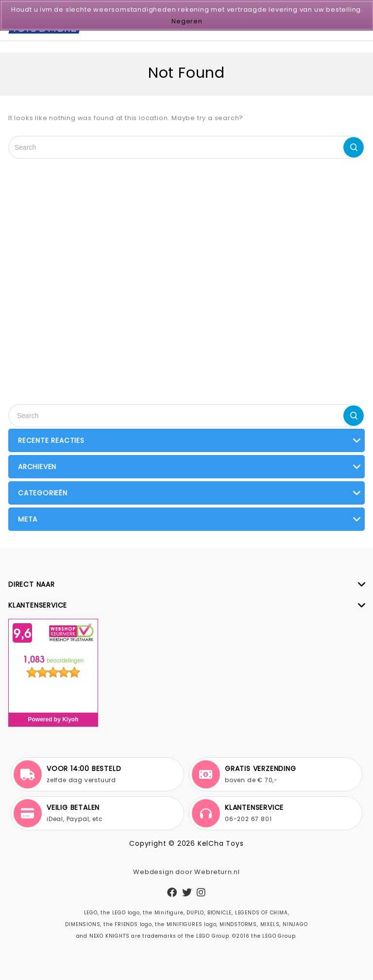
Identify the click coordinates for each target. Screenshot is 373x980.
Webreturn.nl (217, 872)
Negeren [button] (187, 21)
